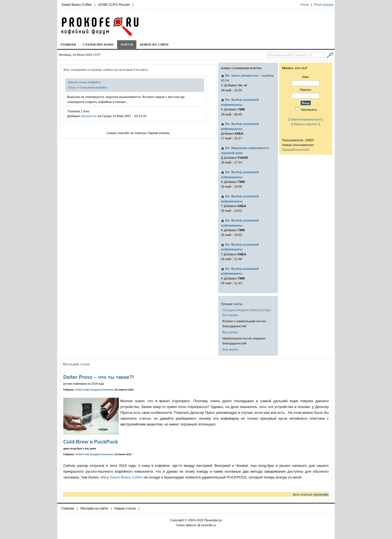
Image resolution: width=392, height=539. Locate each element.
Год (266, 310)
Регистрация (324, 5)
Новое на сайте (154, 44)
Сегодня (228, 310)
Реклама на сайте (94, 508)
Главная (68, 44)
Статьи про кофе (98, 44)
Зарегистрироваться (306, 119)
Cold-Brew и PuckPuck (91, 442)
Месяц (256, 310)
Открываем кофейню (94, 88)
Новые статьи (125, 508)
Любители (82, 390)
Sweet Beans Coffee (76, 5)
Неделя (243, 310)
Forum (72, 88)
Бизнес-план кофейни (84, 82)
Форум (127, 44)
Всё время (230, 315)
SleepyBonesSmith (296, 149)
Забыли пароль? (306, 124)
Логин (305, 5)
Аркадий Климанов (101, 390)
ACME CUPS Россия (114, 5)
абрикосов (89, 116)
